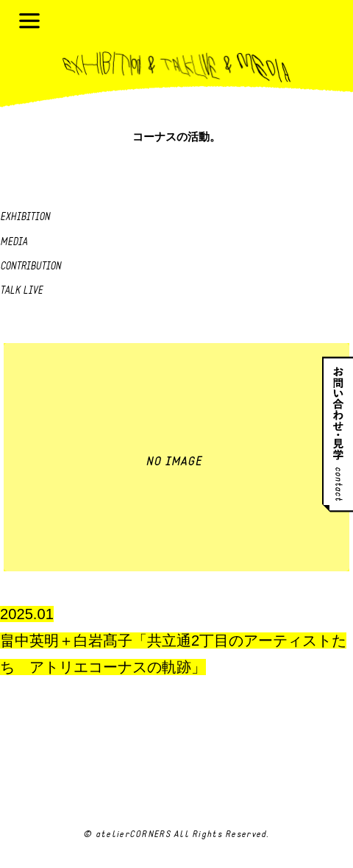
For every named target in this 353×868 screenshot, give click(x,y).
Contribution (31, 267)
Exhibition (25, 218)
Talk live (21, 291)
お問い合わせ (338, 434)
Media (14, 243)
